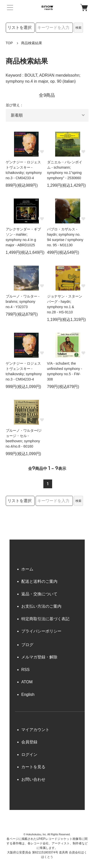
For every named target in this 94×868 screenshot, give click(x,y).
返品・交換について (39, 594)
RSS (25, 670)
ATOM (27, 682)
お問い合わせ (33, 779)
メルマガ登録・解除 (39, 657)
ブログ (27, 645)
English (28, 694)
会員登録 (29, 742)
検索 (78, 28)
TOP (9, 43)
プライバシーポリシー (41, 631)
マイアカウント (35, 730)
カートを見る (33, 767)
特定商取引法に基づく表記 (45, 619)
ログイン (29, 755)
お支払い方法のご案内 (41, 606)
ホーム (27, 569)
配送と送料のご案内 (39, 581)
